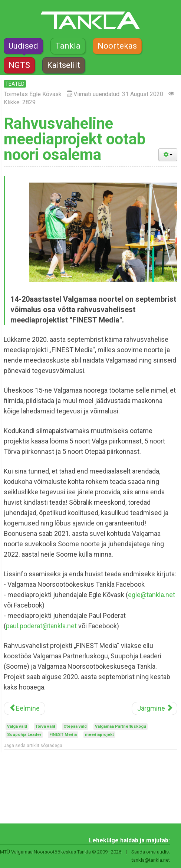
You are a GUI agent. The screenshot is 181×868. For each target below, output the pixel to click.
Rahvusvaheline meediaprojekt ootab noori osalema (75, 139)
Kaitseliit (64, 65)
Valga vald (17, 726)
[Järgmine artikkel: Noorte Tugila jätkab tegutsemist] (154, 708)
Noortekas (117, 46)
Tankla (68, 46)
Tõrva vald (45, 726)
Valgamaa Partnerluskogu (121, 726)
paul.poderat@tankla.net (41, 626)
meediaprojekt (99, 735)
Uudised (23, 46)
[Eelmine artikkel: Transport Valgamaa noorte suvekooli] (24, 708)
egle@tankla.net (152, 595)
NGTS (19, 65)
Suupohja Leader (24, 735)
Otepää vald (75, 726)
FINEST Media (63, 735)
